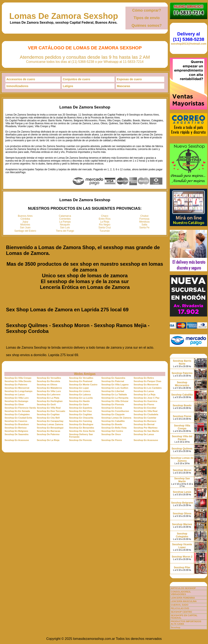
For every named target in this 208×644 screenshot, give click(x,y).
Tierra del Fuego (65, 231)
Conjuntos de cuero (76, 79)
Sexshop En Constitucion (115, 411)
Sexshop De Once (111, 434)
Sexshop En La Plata (48, 398)
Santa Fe (144, 228)
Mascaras (124, 86)
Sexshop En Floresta (113, 404)
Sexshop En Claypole (113, 414)
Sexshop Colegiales (182, 535)
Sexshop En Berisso (16, 428)
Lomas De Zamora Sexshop (64, 16)
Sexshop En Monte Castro (83, 385)
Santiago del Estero (25, 231)
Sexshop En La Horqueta (115, 398)
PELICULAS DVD (180, 608)
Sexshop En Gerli (46, 404)
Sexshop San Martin (182, 480)
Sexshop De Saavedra (16, 434)
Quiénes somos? (147, 26)
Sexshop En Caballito (113, 421)
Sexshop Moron (182, 470)
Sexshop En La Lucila (81, 398)
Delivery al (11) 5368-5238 (189, 37)
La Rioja (105, 222)
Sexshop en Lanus (15, 394)
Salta (144, 225)
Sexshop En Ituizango (16, 401)
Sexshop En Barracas (49, 431)
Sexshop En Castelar (145, 418)
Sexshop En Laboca (80, 394)
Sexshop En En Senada (17, 411)
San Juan (25, 228)
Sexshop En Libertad (113, 391)
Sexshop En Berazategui (50, 428)
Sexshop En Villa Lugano (115, 385)
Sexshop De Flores (112, 440)
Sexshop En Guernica (145, 401)
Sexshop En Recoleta (49, 381)
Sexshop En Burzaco (145, 421)
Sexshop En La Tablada (114, 394)
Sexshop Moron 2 (182, 557)
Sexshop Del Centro (112, 431)
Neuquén (65, 225)
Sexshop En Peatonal (81, 381)
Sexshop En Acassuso (17, 440)
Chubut (144, 216)
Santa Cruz (105, 228)
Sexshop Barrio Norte (182, 362)
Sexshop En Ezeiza (112, 408)
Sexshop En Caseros (16, 421)
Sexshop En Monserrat (146, 385)
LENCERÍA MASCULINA (184, 601)
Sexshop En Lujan (79, 388)
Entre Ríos (105, 219)
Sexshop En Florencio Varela (20, 408)
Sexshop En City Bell (48, 418)
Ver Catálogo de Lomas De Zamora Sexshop (85, 48)
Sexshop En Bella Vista (114, 428)
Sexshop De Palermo (48, 434)
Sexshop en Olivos (47, 385)
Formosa (144, 219)
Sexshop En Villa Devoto (18, 381)
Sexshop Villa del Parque (182, 438)
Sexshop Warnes (182, 524)
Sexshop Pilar (182, 567)
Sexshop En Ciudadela (146, 414)
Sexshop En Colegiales (17, 414)
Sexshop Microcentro (182, 384)
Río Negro (105, 225)
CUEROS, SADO (179, 605)
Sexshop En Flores (144, 404)
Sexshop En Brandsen (17, 424)
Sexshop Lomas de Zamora (182, 459)
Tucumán (105, 231)
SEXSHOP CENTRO (181, 612)
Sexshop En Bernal (144, 424)
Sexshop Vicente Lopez (182, 546)
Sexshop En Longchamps (18, 391)
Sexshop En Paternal (113, 381)
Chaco (105, 216)
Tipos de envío (147, 18)
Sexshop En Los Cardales (148, 388)
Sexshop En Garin (79, 404)
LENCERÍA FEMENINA (183, 598)
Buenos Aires (25, 216)
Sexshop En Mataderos (49, 388)
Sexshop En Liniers (80, 391)
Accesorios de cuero (21, 79)
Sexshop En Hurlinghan (50, 401)
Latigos (68, 86)
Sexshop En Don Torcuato (51, 411)
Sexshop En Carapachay (50, 421)
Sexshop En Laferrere (49, 394)
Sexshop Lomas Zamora (50, 424)
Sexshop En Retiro (144, 378)
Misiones (25, 225)
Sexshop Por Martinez (145, 428)
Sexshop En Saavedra (113, 378)
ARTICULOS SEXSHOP (183, 588)
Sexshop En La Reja (144, 394)
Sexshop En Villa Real (49, 408)
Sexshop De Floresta (80, 440)
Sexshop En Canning (80, 421)
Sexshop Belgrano (182, 503)
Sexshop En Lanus (144, 391)
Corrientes (65, 219)
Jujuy (25, 222)
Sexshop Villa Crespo (182, 427)
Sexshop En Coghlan (48, 414)
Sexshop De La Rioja (48, 440)
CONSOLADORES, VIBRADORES (181, 593)
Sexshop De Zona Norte (82, 431)
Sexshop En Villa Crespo (18, 378)
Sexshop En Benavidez (81, 428)
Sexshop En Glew (14, 404)
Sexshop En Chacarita (81, 418)
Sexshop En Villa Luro (49, 391)
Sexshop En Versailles (49, 378)
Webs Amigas (85, 374)
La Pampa (65, 222)
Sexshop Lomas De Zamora (116, 418)
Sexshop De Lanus (144, 434)
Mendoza (144, 222)
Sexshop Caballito (182, 395)
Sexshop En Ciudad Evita (18, 418)
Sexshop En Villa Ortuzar (115, 401)
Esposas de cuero (129, 79)
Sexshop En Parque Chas (147, 381)
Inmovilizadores (17, 86)
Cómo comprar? (147, 10)
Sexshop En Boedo (112, 424)
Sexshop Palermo (182, 373)
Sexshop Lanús (182, 492)
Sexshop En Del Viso (80, 411)
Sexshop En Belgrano (16, 431)
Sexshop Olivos (182, 514)
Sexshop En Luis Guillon (115, 388)
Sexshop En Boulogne (81, 424)
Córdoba (25, 219)
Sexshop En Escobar (145, 408)
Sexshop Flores (182, 416)
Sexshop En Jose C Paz (146, 398)
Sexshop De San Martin (146, 431)
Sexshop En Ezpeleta (81, 408)
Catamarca (65, 216)
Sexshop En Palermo (16, 385)
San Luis (65, 228)
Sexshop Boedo (182, 405)
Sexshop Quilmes (182, 449)
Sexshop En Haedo (79, 401)
